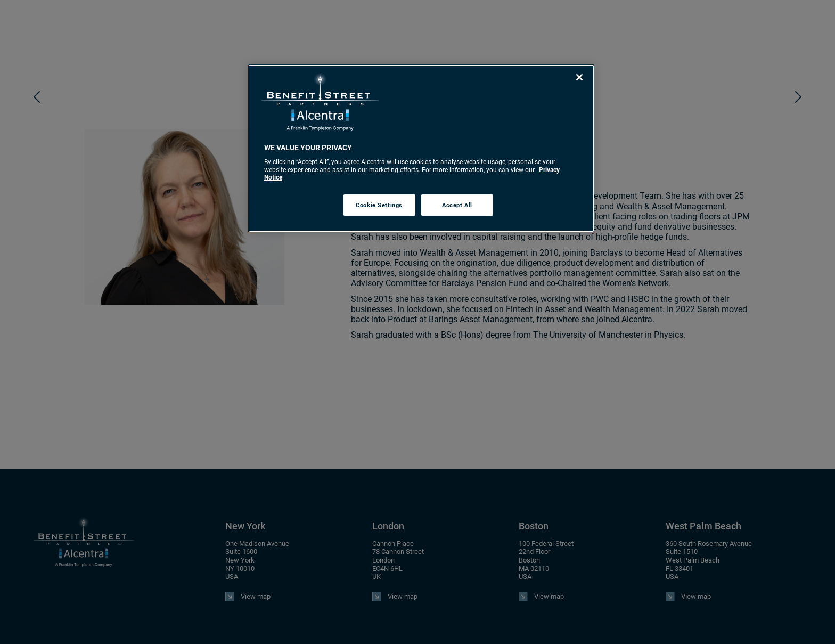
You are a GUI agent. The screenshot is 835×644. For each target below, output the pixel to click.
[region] (421, 148)
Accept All (457, 205)
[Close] (579, 77)
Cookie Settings (379, 205)
